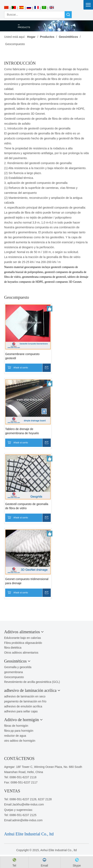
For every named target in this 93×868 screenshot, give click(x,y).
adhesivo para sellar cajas (21, 711)
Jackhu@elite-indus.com (28, 804)
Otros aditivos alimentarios (21, 653)
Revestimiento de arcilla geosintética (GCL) (32, 682)
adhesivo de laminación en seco (25, 696)
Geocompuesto (14, 677)
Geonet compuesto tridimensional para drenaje (27, 581)
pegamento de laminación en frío (25, 701)
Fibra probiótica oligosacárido (23, 643)
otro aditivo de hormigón (20, 741)
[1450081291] (14, 827)
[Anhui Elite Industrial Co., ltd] (46, 2)
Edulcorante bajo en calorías (22, 638)
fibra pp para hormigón (19, 731)
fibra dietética (13, 648)
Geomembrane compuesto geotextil (22, 356)
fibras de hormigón (16, 726)
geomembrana (13, 672)
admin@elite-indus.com (27, 820)
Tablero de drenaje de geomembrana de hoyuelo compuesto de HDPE (22, 431)
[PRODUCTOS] (46, 26)
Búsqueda (68, 15)
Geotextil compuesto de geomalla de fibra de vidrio (27, 506)
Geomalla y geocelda (18, 667)
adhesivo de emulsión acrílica (23, 706)
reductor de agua (15, 736)
